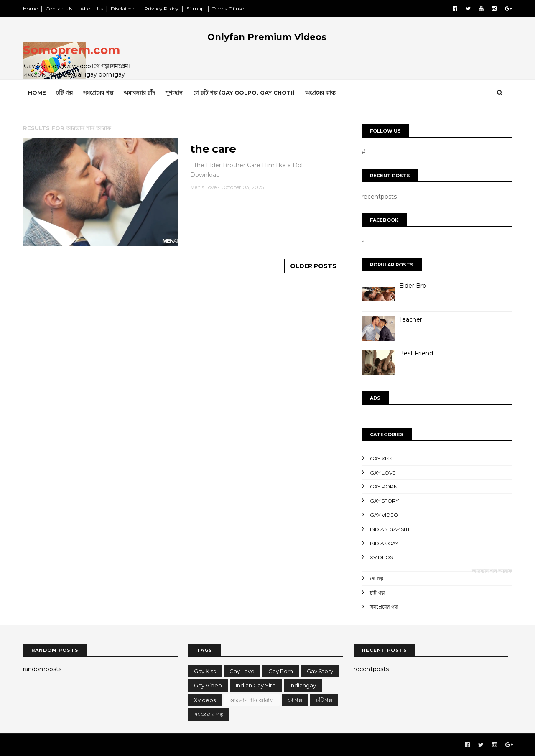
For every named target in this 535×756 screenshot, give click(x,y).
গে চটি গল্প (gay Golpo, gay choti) (244, 92)
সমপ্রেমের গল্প (98, 92)
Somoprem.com (71, 50)
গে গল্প (377, 578)
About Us (92, 9)
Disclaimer (124, 9)
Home (30, 9)
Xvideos (381, 557)
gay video (384, 515)
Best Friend (416, 353)
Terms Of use (228, 9)
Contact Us (59, 9)
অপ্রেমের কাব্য (320, 92)
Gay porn (384, 487)
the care (213, 149)
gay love (383, 473)
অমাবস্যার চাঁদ (139, 92)
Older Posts (313, 266)
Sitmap (195, 9)
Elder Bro (413, 286)
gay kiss (381, 458)
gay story (384, 501)
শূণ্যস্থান (174, 92)
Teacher (411, 319)
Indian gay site (391, 529)
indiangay (384, 543)
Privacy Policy (161, 9)
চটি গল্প (64, 92)
